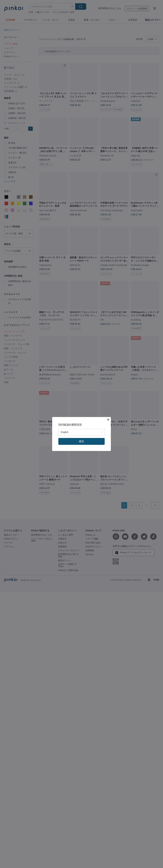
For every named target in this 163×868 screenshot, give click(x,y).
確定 (81, 441)
